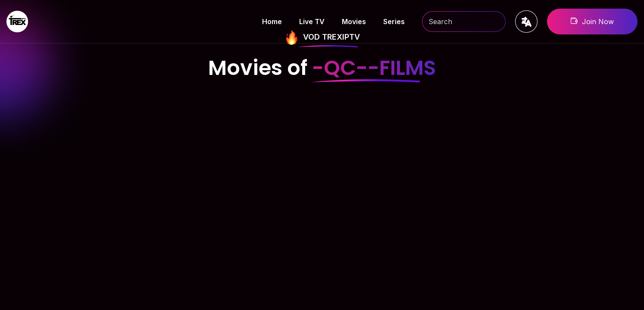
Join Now (592, 22)
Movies (354, 22)
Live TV (312, 22)
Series (394, 22)
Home (272, 22)
